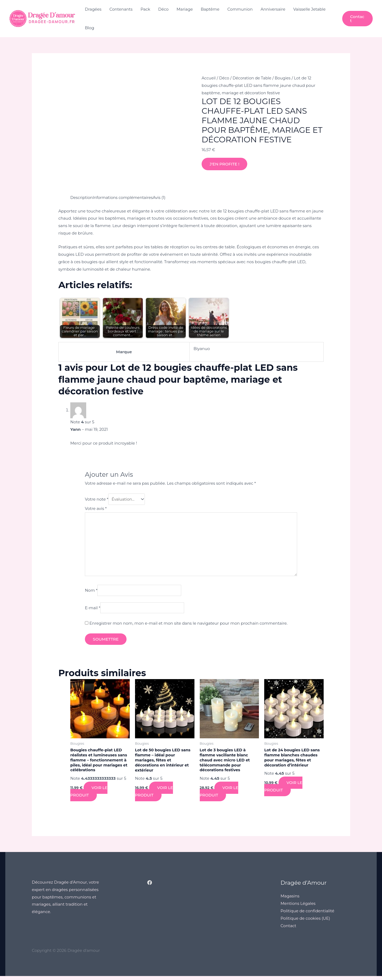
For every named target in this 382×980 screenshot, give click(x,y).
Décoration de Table (253, 78)
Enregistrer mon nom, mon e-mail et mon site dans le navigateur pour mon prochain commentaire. (188, 627)
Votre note (97, 499)
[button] (357, 19)
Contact (288, 930)
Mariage (185, 9)
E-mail (93, 611)
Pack (146, 9)
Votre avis (96, 509)
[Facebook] (150, 887)
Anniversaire (273, 9)
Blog (90, 28)
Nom (91, 593)
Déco (163, 9)
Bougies (285, 78)
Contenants (121, 9)
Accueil (209, 78)
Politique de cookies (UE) (305, 923)
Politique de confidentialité (308, 915)
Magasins (290, 900)
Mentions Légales (298, 908)
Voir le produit (89, 796)
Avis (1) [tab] (162, 197)
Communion (240, 9)
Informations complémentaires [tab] (124, 197)
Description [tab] (82, 197)
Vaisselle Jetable (309, 9)
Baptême (210, 9)
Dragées (93, 9)
